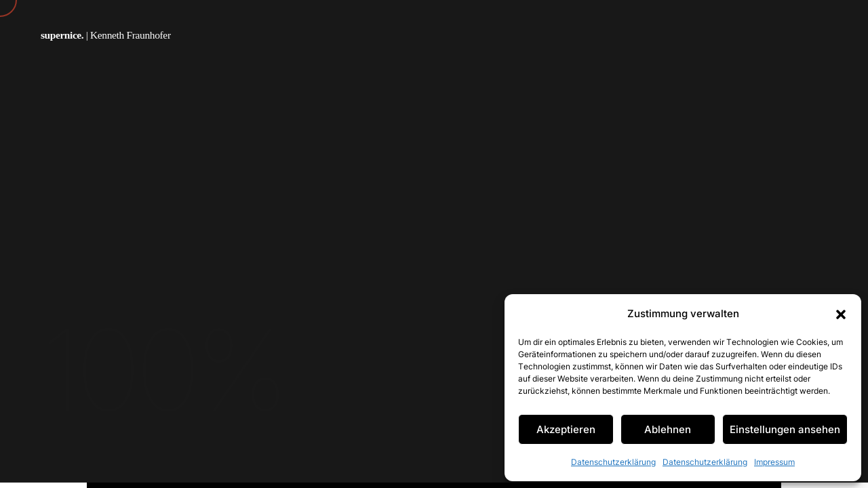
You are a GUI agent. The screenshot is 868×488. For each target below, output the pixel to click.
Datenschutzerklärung (613, 462)
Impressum (774, 462)
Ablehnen (668, 429)
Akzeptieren (566, 429)
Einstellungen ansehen (785, 429)
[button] (841, 314)
